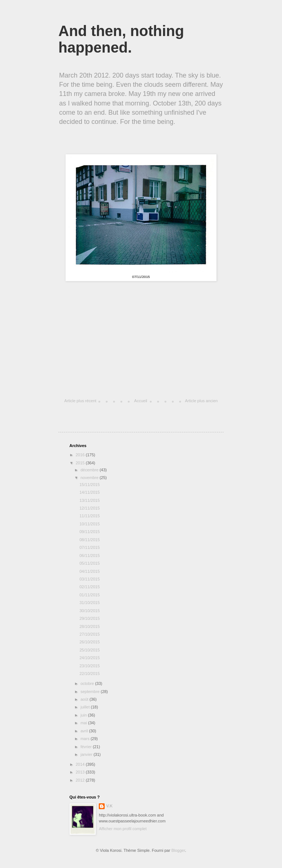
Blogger (178, 850)
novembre (90, 478)
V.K (109, 806)
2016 (81, 455)
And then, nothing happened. (121, 39)
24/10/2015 (89, 658)
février (87, 747)
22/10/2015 (89, 674)
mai (84, 723)
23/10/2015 (89, 666)
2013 (81, 772)
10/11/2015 (89, 524)
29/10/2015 (89, 618)
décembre (90, 470)
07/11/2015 (89, 547)
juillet (86, 707)
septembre (91, 692)
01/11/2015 (89, 595)
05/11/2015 (89, 563)
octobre (88, 683)
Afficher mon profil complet (123, 829)
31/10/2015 (89, 603)
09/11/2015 (89, 532)
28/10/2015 (89, 626)
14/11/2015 (89, 492)
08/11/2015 (89, 540)
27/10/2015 (89, 634)
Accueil (140, 401)
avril (85, 731)
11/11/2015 (89, 516)
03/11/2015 (89, 579)
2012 (81, 780)
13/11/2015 (89, 500)
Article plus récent (80, 401)
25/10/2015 (89, 650)
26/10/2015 (89, 642)
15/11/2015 (89, 485)
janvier (87, 754)
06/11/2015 (89, 556)
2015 (81, 463)
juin (84, 715)
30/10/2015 (89, 611)
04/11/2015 (89, 571)
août (85, 699)
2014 (81, 764)
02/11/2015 (89, 587)
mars (86, 739)
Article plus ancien (201, 401)
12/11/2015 (89, 508)
